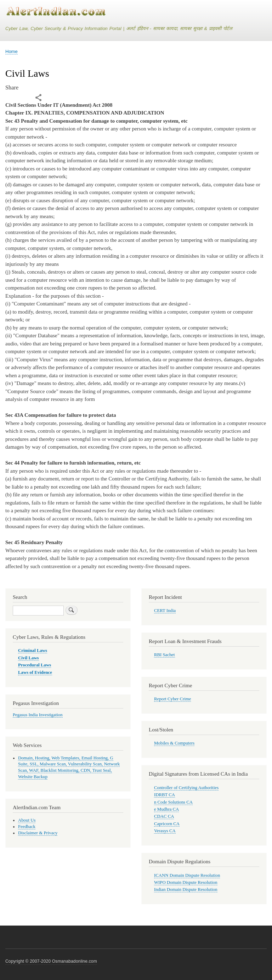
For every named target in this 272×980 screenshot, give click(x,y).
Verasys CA (165, 831)
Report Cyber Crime (172, 699)
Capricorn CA (167, 824)
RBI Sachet (165, 655)
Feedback (27, 827)
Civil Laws (29, 658)
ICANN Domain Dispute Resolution (187, 875)
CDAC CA (164, 816)
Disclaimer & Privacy (38, 833)
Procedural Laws (35, 665)
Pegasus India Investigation (38, 715)
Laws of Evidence (35, 672)
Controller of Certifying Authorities (186, 788)
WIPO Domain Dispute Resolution (186, 882)
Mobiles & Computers (174, 743)
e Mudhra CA (166, 809)
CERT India (165, 611)
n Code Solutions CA (173, 802)
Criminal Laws (33, 651)
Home (12, 51)
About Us (27, 820)
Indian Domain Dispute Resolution (186, 889)
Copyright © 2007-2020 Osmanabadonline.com (51, 961)
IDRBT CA (165, 795)
